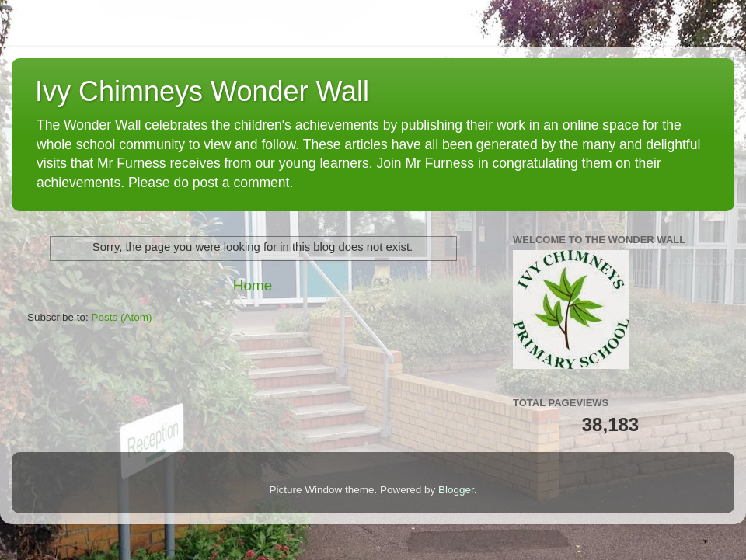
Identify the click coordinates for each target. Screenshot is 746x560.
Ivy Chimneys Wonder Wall (202, 91)
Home (253, 285)
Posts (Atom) (122, 317)
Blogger (456, 490)
